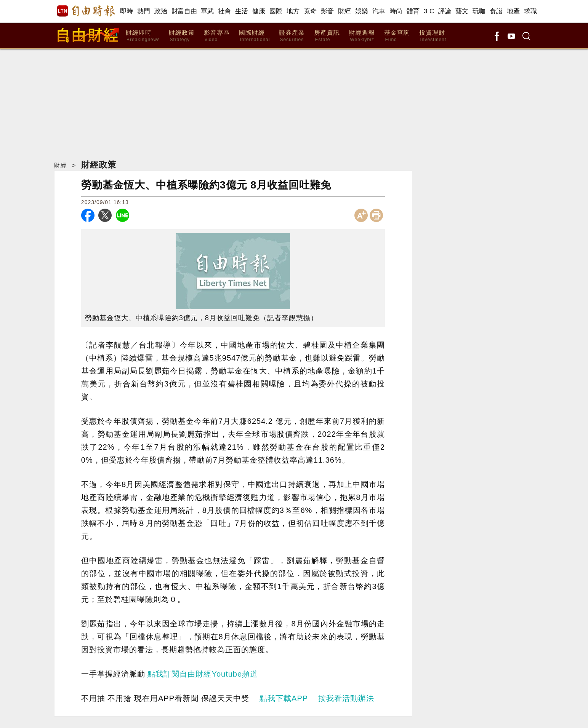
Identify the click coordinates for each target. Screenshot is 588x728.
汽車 (379, 11)
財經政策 (182, 36)
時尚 (396, 11)
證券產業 (292, 36)
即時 (127, 11)
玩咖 (479, 11)
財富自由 (184, 11)
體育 (413, 11)
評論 (445, 11)
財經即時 (143, 36)
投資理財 (433, 36)
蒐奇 (310, 11)
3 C (429, 11)
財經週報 (362, 36)
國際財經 (254, 36)
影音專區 (217, 36)
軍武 (207, 11)
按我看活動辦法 (346, 698)
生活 (242, 11)
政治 (161, 11)
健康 (259, 11)
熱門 (144, 11)
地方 (293, 11)
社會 (225, 11)
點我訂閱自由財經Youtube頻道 (203, 674)
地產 (513, 11)
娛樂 (362, 11)
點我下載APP (284, 698)
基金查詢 (397, 36)
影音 (328, 11)
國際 (276, 11)
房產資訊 (327, 36)
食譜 (496, 11)
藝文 (462, 11)
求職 (531, 11)
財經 (345, 11)
